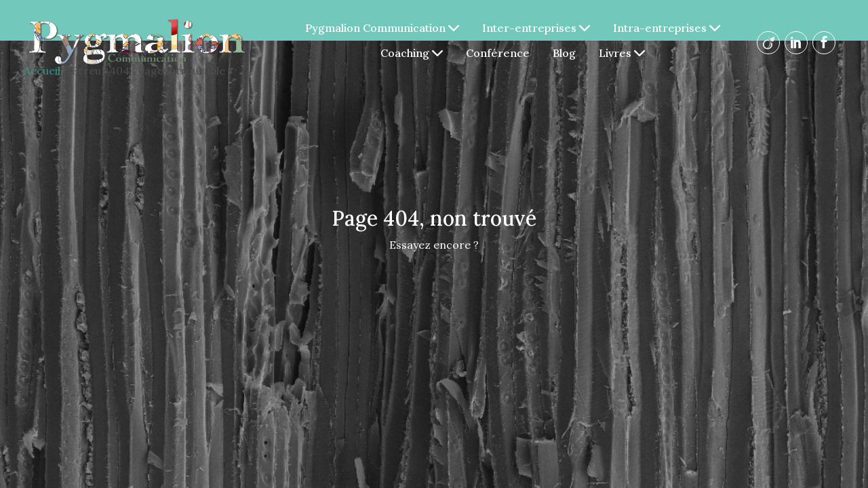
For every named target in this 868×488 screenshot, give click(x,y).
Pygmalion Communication (384, 28)
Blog (566, 53)
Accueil (42, 70)
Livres (624, 53)
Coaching (414, 53)
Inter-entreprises (538, 28)
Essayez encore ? (434, 245)
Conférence (500, 53)
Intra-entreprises (669, 28)
